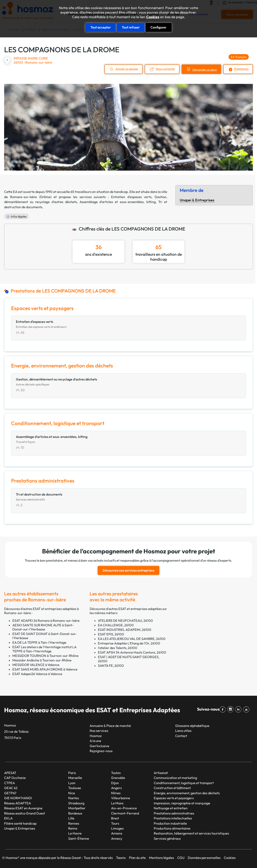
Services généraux (167, 838)
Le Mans (117, 803)
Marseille (75, 778)
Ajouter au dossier (127, 69)
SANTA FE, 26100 (111, 666)
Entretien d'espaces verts (131, 197)
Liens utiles (183, 731)
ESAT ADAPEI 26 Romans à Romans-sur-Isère (46, 621)
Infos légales (19, 216)
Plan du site (137, 858)
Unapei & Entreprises (197, 200)
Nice (72, 793)
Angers (116, 788)
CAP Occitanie (15, 778)
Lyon (72, 783)
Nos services (99, 731)
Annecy (117, 838)
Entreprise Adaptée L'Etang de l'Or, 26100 (129, 643)
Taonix (121, 858)
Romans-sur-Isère (23, 197)
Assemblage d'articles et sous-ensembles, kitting (118, 202)
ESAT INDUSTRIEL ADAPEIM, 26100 (125, 630)
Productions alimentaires (172, 828)
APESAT (10, 773)
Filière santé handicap (20, 823)
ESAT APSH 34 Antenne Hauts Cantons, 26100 (132, 652)
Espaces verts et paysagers (174, 798)
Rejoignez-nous (101, 751)
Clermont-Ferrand (125, 813)
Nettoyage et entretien (171, 808)
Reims (73, 828)
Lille (71, 818)
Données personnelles (204, 858)
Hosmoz (96, 736)
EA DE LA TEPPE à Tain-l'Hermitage (39, 642)
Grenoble (118, 778)
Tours (115, 823)
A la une (95, 741)
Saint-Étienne (79, 838)
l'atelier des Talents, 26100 (118, 648)
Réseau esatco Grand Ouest (25, 813)
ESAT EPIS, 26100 (111, 634)
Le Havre (75, 833)
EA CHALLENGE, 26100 (116, 625)
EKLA (8, 818)
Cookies (153, 17)
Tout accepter (101, 27)
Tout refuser (131, 27)
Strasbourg (76, 803)
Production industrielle (170, 823)
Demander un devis (205, 70)
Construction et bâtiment (172, 788)
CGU (181, 858)
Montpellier (77, 808)
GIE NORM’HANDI (18, 798)
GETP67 (10, 793)
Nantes (74, 798)
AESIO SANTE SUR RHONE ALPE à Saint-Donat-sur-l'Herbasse (43, 627)
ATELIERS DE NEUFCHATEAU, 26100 (125, 621)
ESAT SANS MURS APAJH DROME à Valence (45, 669)
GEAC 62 (11, 788)
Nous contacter (165, 69)
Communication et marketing (175, 778)
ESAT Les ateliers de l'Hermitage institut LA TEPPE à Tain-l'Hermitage (44, 649)
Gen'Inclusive (99, 746)
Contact (181, 736)
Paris (72, 773)
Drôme (45, 197)
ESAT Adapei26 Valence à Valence (37, 674)
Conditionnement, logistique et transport (184, 783)
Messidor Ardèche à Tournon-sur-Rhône (42, 660)
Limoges (117, 828)
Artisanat (161, 773)
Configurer (158, 27)
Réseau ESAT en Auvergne (23, 808)
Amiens (117, 833)
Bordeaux (75, 813)
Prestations (241, 69)
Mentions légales (161, 858)
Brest (115, 818)
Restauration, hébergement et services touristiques (191, 833)
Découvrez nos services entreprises (128, 570)
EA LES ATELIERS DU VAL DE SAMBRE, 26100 (132, 639)
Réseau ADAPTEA (18, 803)
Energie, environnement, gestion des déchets (187, 793)
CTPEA (9, 783)
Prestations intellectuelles (173, 818)
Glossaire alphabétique (192, 726)
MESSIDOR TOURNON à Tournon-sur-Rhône (45, 656)
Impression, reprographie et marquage (182, 803)
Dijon (115, 783)
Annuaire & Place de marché (110, 726)
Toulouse (75, 788)
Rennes (74, 823)
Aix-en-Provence (124, 808)
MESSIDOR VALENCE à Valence (36, 665)
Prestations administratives (174, 813)
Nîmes (116, 793)
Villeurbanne (121, 798)
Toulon (116, 773)
